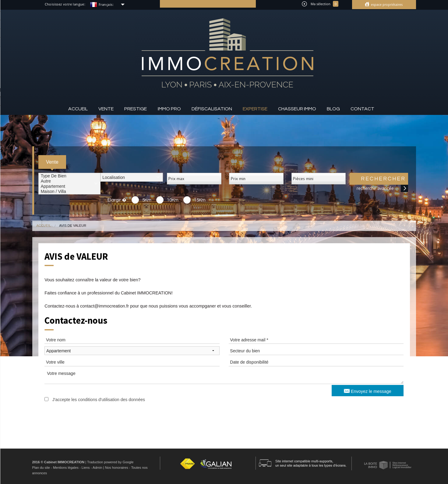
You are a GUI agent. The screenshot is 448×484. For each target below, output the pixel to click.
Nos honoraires (117, 468)
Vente (106, 109)
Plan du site (41, 468)
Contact (362, 109)
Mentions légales (66, 468)
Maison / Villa (70, 192)
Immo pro (169, 109)
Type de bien (70, 176)
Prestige (136, 109)
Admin (97, 468)
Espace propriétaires (386, 4)
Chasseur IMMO (297, 109)
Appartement (70, 186)
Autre (70, 181)
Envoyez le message (368, 391)
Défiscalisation (212, 109)
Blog (333, 109)
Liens (86, 468)
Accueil (78, 109)
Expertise (255, 109)
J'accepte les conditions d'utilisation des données (99, 400)
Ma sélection (320, 4)
